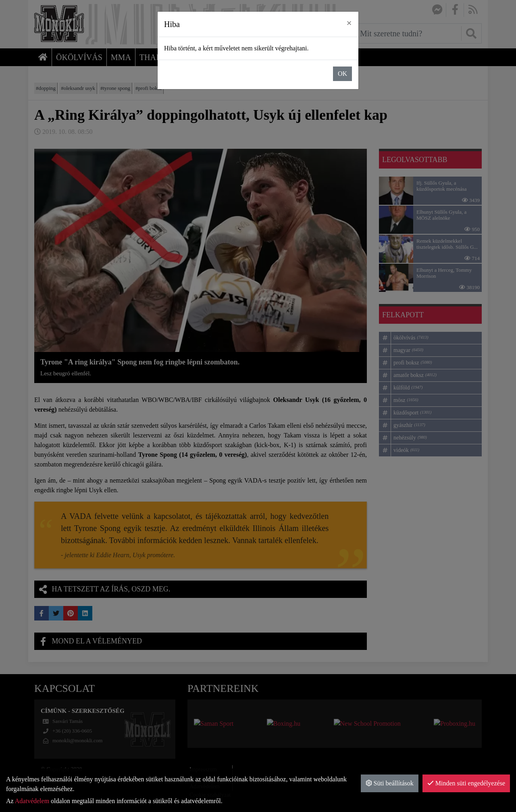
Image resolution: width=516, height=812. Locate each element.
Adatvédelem (32, 801)
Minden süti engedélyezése (466, 783)
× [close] (349, 23)
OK (342, 74)
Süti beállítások (390, 783)
